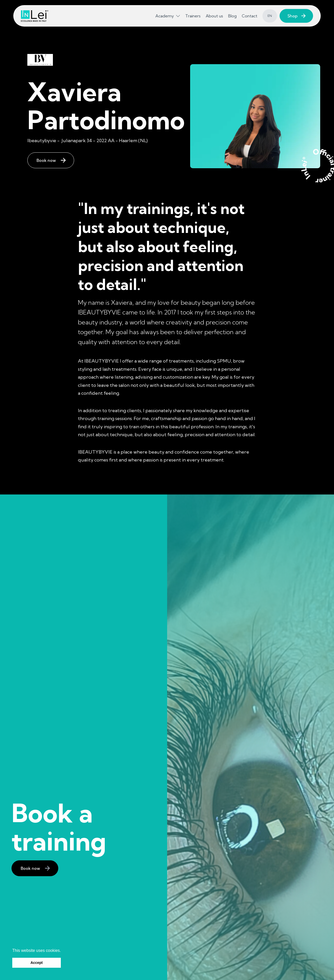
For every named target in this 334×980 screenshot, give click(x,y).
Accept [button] (37, 963)
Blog (232, 16)
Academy (165, 16)
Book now (46, 160)
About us (214, 16)
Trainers (193, 16)
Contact (250, 16)
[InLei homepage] (34, 16)
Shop (292, 16)
